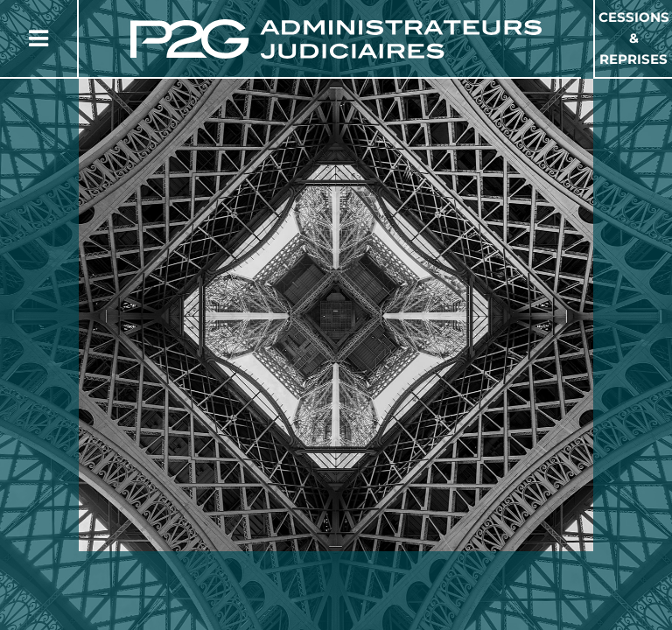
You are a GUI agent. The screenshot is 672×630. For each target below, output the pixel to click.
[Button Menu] (38, 38)
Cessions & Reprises (634, 38)
